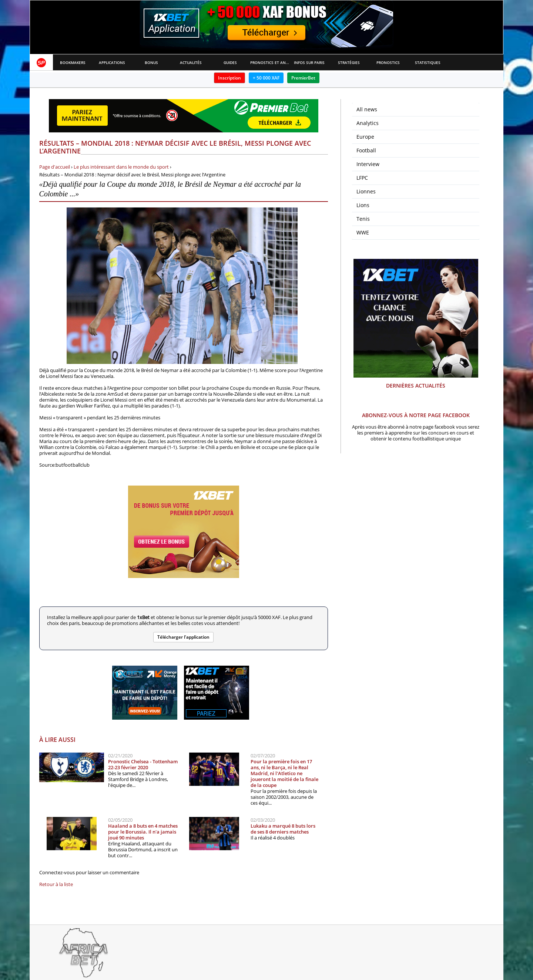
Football (366, 150)
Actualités (191, 62)
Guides (230, 62)
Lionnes (366, 191)
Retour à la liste (56, 884)
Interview (368, 164)
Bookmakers (73, 62)
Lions (363, 205)
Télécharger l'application (183, 637)
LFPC (362, 178)
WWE (363, 232)
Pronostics (388, 62)
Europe (365, 137)
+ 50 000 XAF (266, 78)
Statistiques (428, 62)
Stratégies (349, 62)
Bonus (151, 62)
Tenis (363, 219)
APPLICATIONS (112, 62)
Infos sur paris (309, 62)
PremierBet (303, 78)
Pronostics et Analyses (270, 62)
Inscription (229, 78)
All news (367, 109)
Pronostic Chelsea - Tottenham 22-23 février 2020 (143, 764)
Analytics (368, 123)
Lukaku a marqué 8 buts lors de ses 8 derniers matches (283, 829)
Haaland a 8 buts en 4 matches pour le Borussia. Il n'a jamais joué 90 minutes (143, 832)
